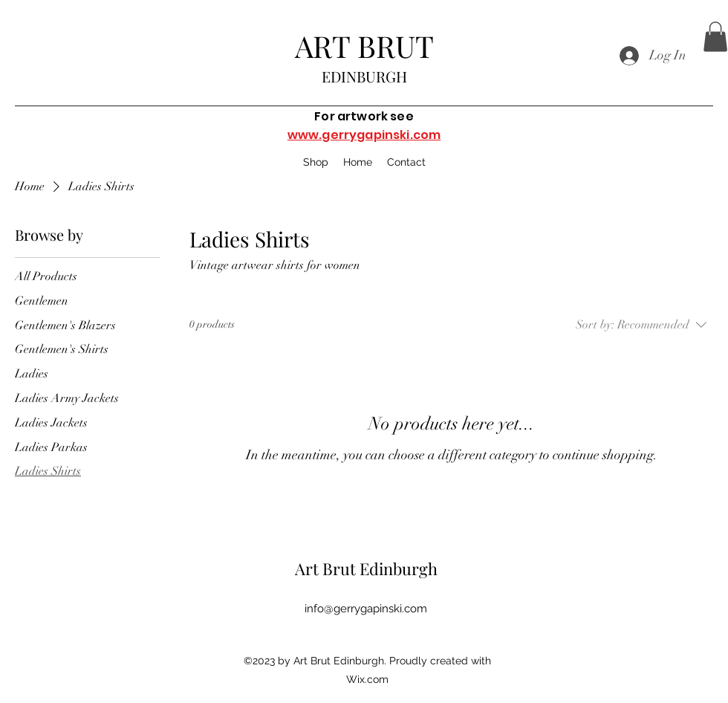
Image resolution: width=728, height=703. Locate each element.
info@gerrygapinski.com (366, 609)
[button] (715, 37)
